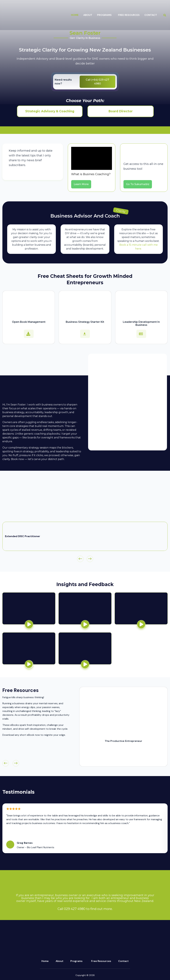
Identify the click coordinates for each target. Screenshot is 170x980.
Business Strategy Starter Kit (85, 322)
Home (75, 15)
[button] (105, 15)
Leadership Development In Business (141, 323)
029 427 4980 (75, 909)
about (88, 15)
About (59, 961)
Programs (76, 961)
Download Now (123, 759)
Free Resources (129, 15)
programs (104, 15)
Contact (151, 15)
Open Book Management (29, 322)
